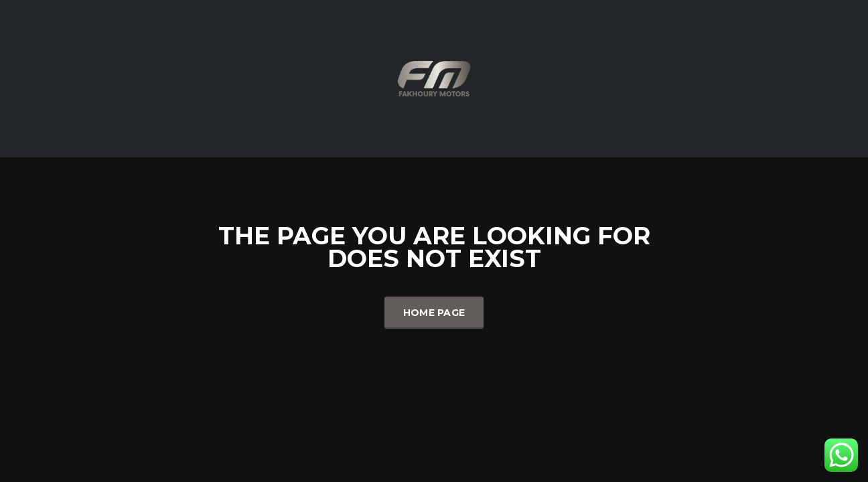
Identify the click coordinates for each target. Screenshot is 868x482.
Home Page (434, 313)
